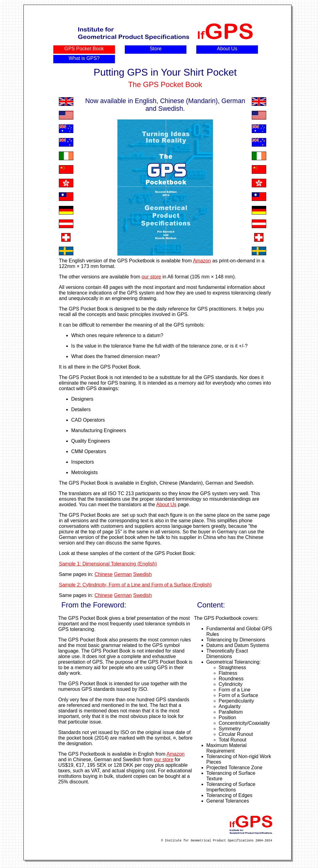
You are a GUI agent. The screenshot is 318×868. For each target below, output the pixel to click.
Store (156, 49)
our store (151, 277)
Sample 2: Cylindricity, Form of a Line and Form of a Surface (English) (135, 585)
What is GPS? (84, 58)
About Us (227, 49)
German (123, 574)
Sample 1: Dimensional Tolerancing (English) (108, 564)
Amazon (202, 261)
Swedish (142, 574)
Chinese (104, 574)
